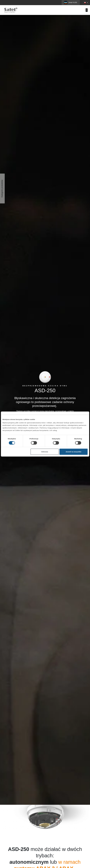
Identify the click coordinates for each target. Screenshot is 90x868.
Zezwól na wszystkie (74, 452)
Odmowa (45, 452)
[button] (86, 3)
